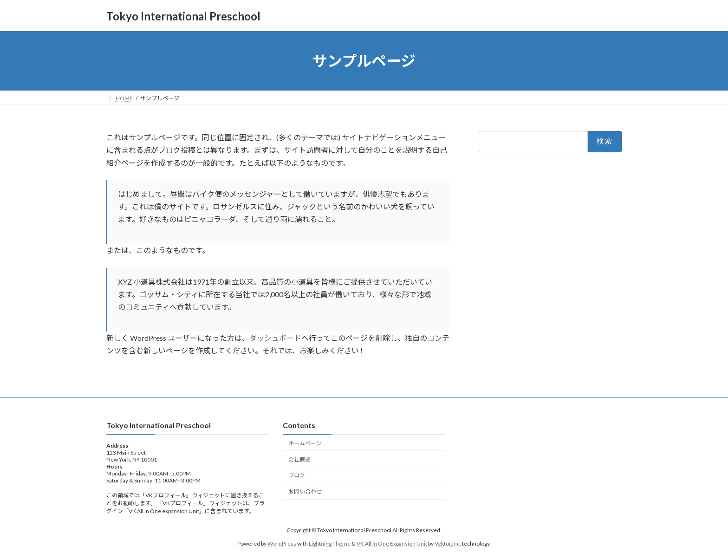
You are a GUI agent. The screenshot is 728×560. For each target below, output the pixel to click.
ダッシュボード (275, 338)
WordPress (282, 544)
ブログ (297, 476)
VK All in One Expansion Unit (392, 544)
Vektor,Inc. (448, 544)
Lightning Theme (330, 544)
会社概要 (299, 459)
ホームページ (305, 443)
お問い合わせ (305, 492)
